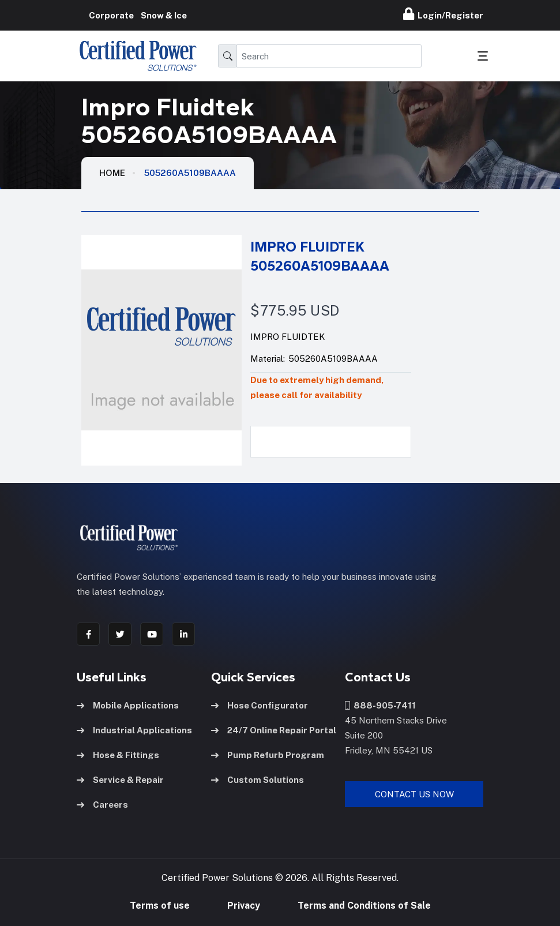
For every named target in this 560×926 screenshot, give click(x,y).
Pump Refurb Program (268, 755)
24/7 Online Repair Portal (274, 730)
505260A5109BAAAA (190, 173)
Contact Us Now (414, 794)
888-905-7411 (380, 705)
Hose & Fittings (118, 755)
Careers (102, 805)
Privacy (244, 906)
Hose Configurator (260, 705)
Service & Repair (120, 780)
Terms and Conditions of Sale (364, 906)
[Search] (329, 56)
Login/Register (443, 14)
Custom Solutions (258, 780)
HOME (112, 173)
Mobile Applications (128, 705)
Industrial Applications (134, 730)
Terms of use (160, 906)
